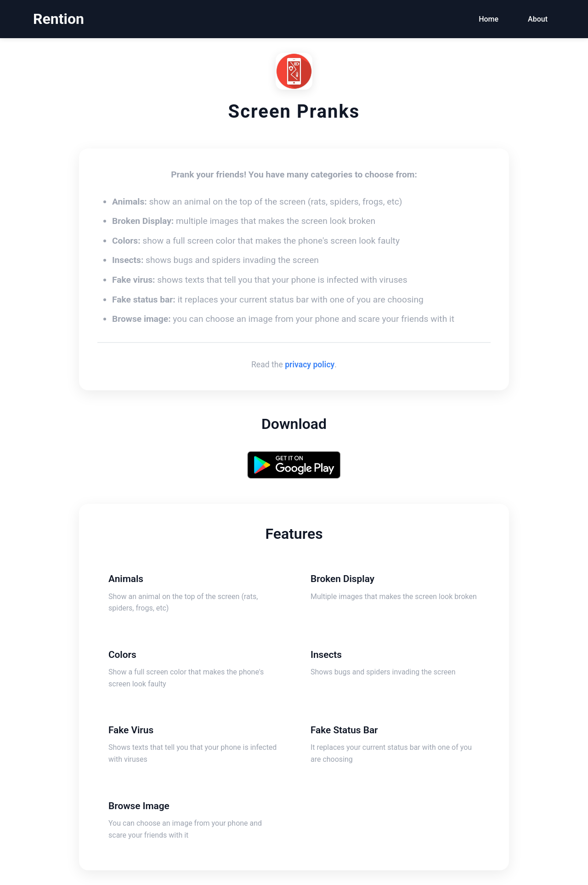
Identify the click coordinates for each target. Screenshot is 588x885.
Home (489, 19)
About (538, 19)
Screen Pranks (294, 111)
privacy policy (310, 365)
